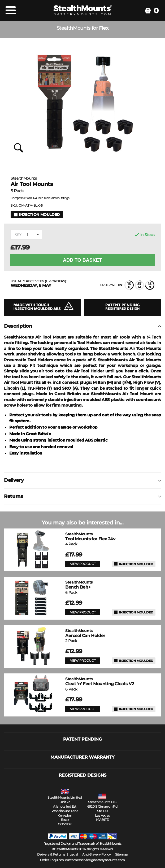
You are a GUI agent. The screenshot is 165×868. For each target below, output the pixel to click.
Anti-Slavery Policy (96, 854)
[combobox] (26, 234)
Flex (104, 28)
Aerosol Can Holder (85, 633)
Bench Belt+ (79, 585)
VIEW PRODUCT (83, 564)
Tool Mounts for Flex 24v (90, 537)
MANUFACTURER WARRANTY (82, 757)
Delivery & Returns (51, 854)
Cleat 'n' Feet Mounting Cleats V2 (100, 681)
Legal (74, 854)
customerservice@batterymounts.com (95, 860)
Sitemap (121, 854)
